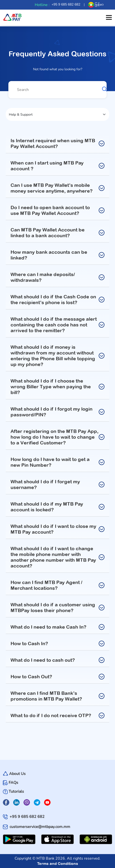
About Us (17, 774)
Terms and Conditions (58, 863)
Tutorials (16, 792)
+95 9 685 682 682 (66, 4)
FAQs (13, 783)
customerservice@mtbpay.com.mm (40, 827)
